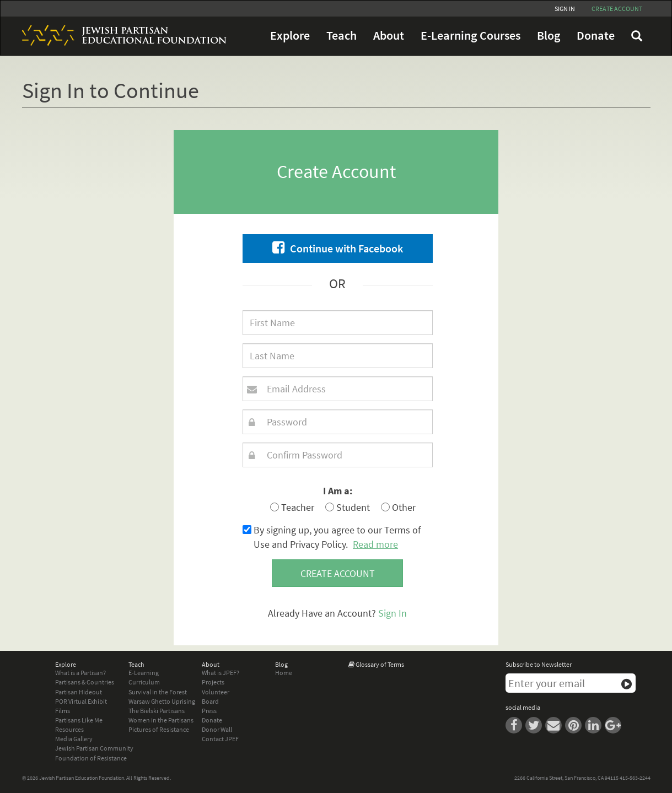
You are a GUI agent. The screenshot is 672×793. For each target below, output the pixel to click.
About (389, 36)
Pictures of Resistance (159, 729)
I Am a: (338, 491)
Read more (375, 544)
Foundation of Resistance (91, 758)
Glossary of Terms (380, 664)
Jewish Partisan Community (94, 748)
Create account (617, 9)
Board (210, 701)
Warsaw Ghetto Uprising (162, 701)
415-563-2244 (635, 778)
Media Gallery (74, 739)
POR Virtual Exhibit (81, 701)
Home (284, 673)
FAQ (637, 36)
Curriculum (144, 682)
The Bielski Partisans (157, 711)
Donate (596, 36)
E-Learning (144, 673)
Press (209, 711)
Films (63, 711)
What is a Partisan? (80, 673)
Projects (213, 682)
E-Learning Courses (471, 36)
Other (398, 507)
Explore (290, 36)
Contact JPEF (220, 739)
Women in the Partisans (161, 720)
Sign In (565, 9)
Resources (69, 729)
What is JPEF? (221, 673)
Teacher (292, 507)
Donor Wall (217, 729)
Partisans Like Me (79, 720)
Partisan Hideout (79, 692)
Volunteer (216, 692)
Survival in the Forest (158, 692)
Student (348, 507)
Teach (342, 36)
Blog (549, 36)
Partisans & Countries (85, 682)
